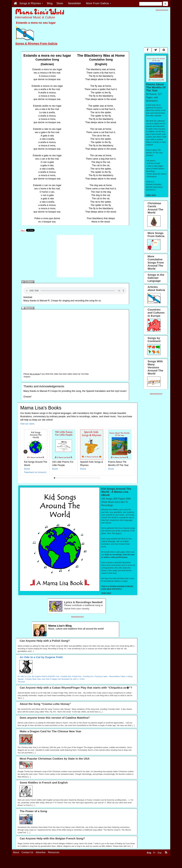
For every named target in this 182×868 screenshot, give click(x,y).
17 (90, 478)
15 (86, 478)
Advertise (41, 852)
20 (97, 478)
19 (95, 478)
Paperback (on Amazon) (35, 472)
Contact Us (27, 852)
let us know (35, 374)
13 (81, 478)
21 (99, 478)
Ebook (27, 469)
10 (75, 478)
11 (77, 478)
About (16, 852)
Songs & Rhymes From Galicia (36, 43)
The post (21, 682)
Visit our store (27, 424)
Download (28, 297)
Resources (54, 852)
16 (88, 478)
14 (84, 478)
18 (93, 478)
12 (79, 478)
